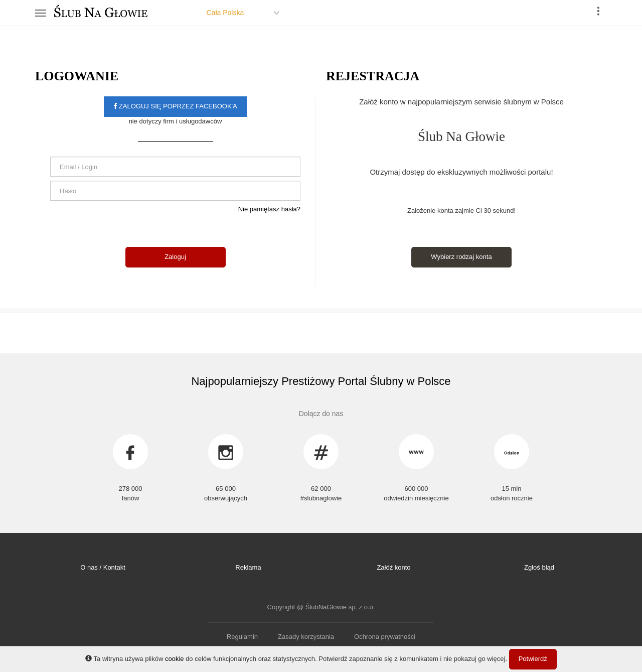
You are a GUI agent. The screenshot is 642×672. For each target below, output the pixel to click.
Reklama (248, 567)
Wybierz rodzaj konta (461, 257)
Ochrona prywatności (385, 637)
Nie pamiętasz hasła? (269, 209)
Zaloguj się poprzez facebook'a (175, 106)
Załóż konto (393, 567)
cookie (175, 659)
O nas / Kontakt (103, 567)
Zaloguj (175, 257)
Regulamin (242, 637)
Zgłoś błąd (539, 567)
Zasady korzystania (306, 637)
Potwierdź (533, 659)
